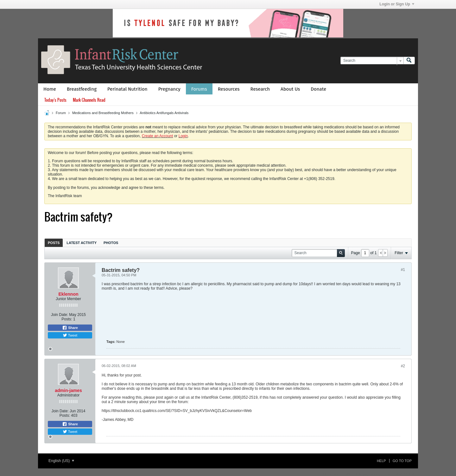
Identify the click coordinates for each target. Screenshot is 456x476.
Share (70, 328)
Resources (229, 89)
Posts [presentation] (54, 243)
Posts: (67, 319)
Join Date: (60, 315)
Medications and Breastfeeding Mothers (103, 113)
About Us (290, 89)
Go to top (402, 461)
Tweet (70, 335)
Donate (318, 89)
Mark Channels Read (89, 100)
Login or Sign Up (397, 4)
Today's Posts (55, 100)
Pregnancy (169, 89)
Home (50, 89)
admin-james (68, 390)
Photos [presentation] (111, 243)
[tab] (54, 243)
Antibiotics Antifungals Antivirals (164, 113)
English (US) (61, 461)
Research (260, 89)
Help (381, 461)
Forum (61, 113)
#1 (403, 270)
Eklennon (68, 294)
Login (183, 136)
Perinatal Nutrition (127, 89)
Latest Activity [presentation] (82, 243)
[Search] (372, 61)
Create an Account (158, 136)
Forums (199, 89)
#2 (403, 366)
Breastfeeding (82, 89)
